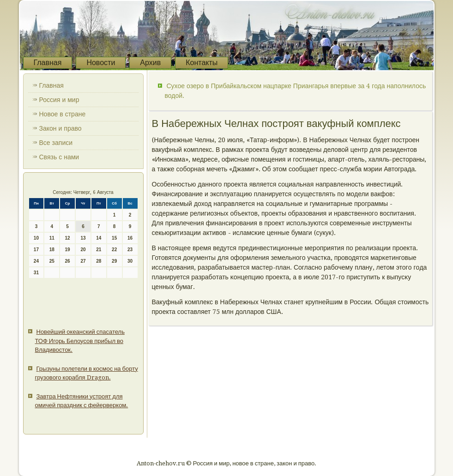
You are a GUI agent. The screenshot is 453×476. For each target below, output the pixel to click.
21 (99, 250)
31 (36, 273)
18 (52, 250)
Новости (101, 63)
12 (68, 238)
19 (68, 250)
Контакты (202, 63)
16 (130, 238)
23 (130, 250)
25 (52, 261)
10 (36, 238)
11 (52, 238)
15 (114, 238)
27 (83, 261)
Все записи (56, 143)
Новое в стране (63, 114)
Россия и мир (59, 100)
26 (68, 261)
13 (83, 238)
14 (99, 238)
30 (130, 261)
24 (36, 261)
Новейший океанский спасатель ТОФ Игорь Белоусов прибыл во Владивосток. (80, 341)
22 (114, 250)
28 (99, 261)
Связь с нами (59, 157)
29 (114, 261)
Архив (150, 63)
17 (36, 250)
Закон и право (60, 128)
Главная (48, 63)
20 (83, 250)
